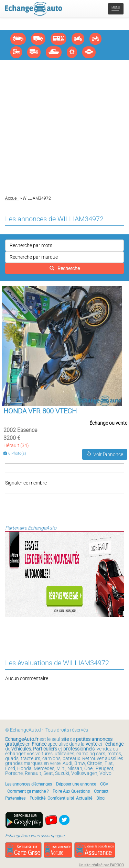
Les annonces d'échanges (29, 784)
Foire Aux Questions (71, 791)
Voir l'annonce (105, 454)
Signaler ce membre (26, 483)
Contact (101, 791)
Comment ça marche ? (28, 791)
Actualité (84, 798)
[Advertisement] (64, 128)
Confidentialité (61, 798)
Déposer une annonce (76, 784)
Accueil (12, 198)
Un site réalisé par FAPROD (101, 865)
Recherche (65, 268)
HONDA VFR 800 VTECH (40, 411)
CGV (104, 784)
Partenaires (15, 798)
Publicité (37, 798)
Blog (100, 798)
